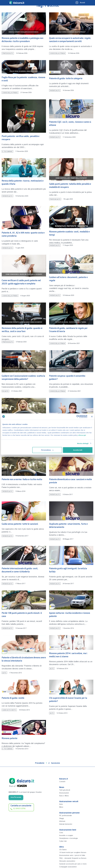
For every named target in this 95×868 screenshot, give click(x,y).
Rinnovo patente (10, 739)
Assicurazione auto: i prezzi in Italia (71, 859)
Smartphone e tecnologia (69, 838)
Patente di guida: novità (13, 698)
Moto (61, 807)
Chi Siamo (63, 850)
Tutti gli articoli (66, 790)
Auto (4, 673)
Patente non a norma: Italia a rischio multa (22, 480)
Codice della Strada (57, 53)
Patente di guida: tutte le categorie (66, 79)
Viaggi (62, 818)
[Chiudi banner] (92, 416)
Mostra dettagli (83, 443)
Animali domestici (66, 824)
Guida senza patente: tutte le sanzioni (20, 524)
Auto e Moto (64, 796)
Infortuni (63, 821)
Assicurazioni (65, 793)
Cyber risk (63, 841)
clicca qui (82, 435)
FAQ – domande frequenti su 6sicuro (71, 865)
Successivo (56, 763)
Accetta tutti (78, 450)
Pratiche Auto (8, 53)
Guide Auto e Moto (9, 710)
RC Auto (5, 391)
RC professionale (66, 816)
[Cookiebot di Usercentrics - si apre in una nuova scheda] (78, 416)
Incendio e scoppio (67, 835)
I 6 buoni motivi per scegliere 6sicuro (71, 854)
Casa (61, 833)
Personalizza (47, 450)
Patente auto (55, 90)
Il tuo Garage (7, 151)
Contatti (63, 782)
